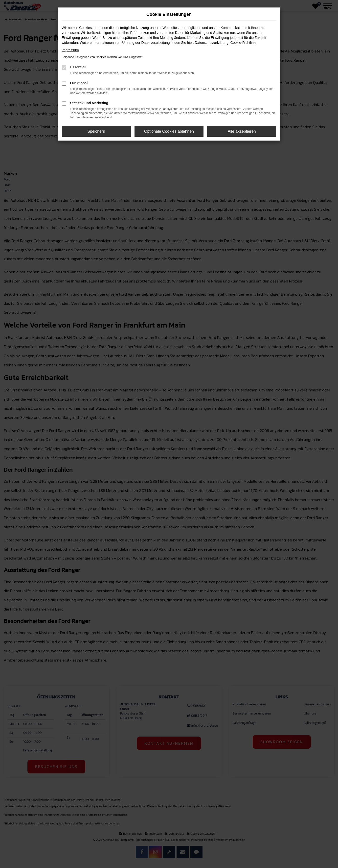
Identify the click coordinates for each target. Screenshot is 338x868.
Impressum (70, 50)
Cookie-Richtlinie (243, 43)
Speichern (96, 131)
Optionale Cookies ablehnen (169, 131)
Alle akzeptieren (242, 131)
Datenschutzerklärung (212, 43)
